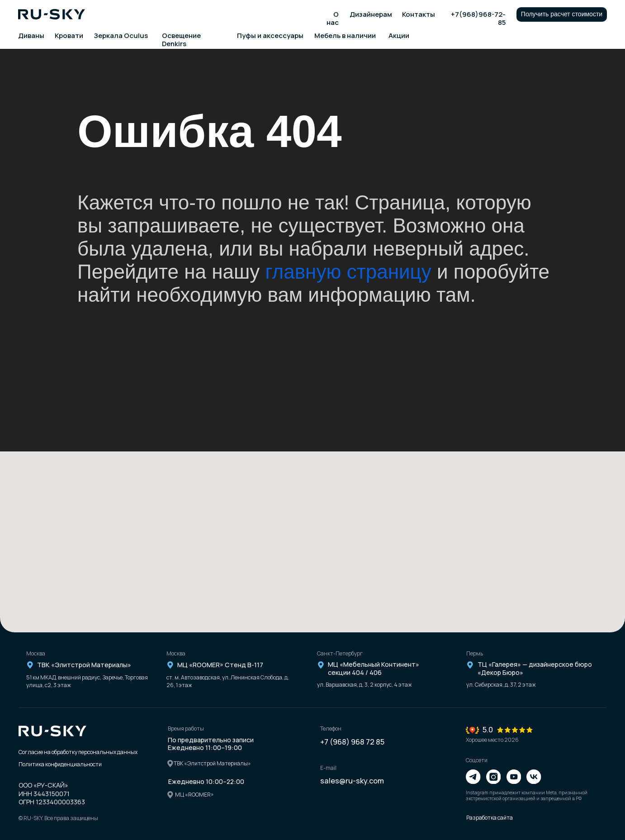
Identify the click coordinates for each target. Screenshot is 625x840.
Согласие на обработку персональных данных (78, 752)
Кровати (69, 36)
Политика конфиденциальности (60, 764)
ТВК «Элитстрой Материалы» (84, 665)
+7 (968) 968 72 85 (352, 742)
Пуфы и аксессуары (270, 36)
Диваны (31, 36)
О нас (333, 18)
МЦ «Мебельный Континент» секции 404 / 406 (374, 668)
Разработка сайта (490, 818)
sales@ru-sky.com (352, 781)
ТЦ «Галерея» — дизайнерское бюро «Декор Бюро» (535, 668)
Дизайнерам (371, 14)
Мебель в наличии (345, 36)
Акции (399, 36)
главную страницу (348, 272)
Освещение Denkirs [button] (181, 40)
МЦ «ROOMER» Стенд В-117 (220, 665)
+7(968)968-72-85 (478, 18)
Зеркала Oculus (121, 36)
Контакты (419, 14)
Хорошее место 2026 (492, 740)
